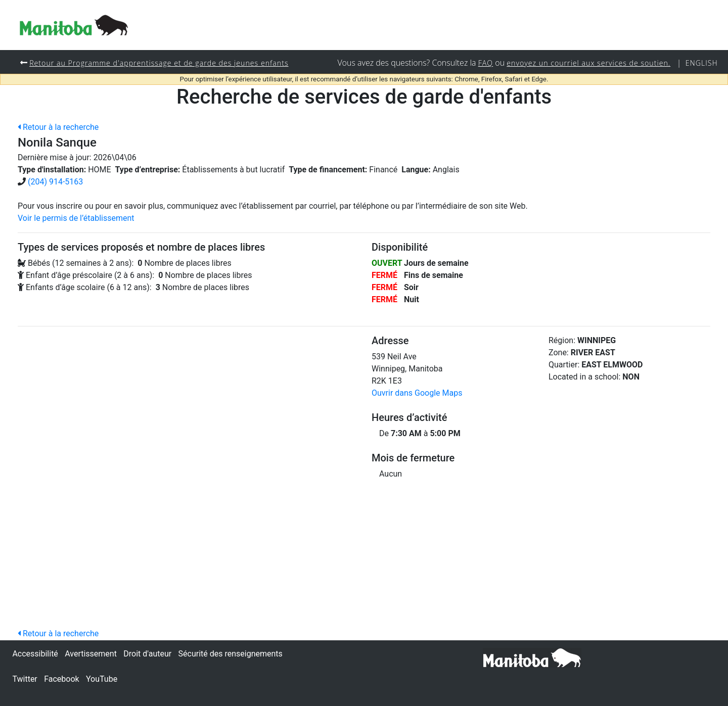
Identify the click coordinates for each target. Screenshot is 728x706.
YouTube (102, 679)
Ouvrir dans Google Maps (417, 393)
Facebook (61, 679)
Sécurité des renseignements (231, 654)
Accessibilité (35, 654)
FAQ (483, 63)
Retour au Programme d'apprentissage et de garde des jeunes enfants (161, 63)
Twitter (25, 679)
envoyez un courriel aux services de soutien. (587, 63)
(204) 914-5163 (55, 182)
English (701, 63)
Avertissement (91, 654)
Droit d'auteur (147, 654)
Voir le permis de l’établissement (76, 219)
